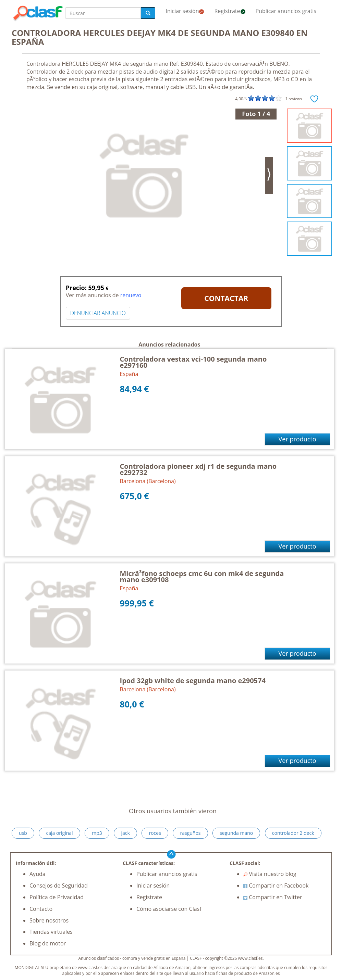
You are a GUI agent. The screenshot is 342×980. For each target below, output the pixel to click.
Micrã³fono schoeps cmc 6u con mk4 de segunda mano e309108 (202, 576)
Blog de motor (48, 943)
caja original (59, 833)
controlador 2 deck (293, 833)
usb (23, 833)
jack (125, 833)
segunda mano (236, 833)
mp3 (97, 833)
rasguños (190, 833)
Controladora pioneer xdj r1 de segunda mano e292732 (198, 469)
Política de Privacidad (57, 897)
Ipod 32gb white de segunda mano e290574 (193, 681)
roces (155, 833)
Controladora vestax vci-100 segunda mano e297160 (193, 362)
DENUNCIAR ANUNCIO (98, 313)
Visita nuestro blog (270, 874)
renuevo (131, 295)
